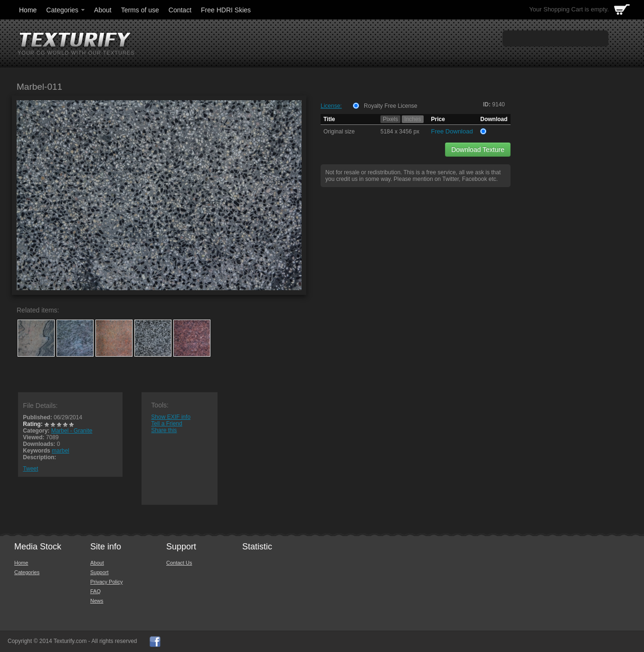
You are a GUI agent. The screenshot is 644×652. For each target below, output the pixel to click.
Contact (180, 10)
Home (28, 10)
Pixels (390, 119)
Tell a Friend (166, 424)
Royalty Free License (391, 106)
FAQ (95, 591)
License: (331, 106)
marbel (61, 451)
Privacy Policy (106, 582)
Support (99, 572)
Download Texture (478, 150)
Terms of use (140, 10)
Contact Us (179, 563)
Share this (164, 430)
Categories (66, 10)
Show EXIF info (171, 417)
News (97, 601)
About (103, 10)
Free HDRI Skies (226, 10)
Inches (412, 119)
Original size (339, 132)
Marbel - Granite (72, 431)
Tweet (30, 469)
